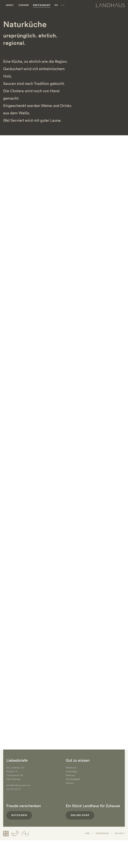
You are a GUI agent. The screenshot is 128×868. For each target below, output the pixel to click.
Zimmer (24, 5)
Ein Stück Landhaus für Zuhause (93, 806)
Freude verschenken (24, 806)
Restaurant (42, 5)
